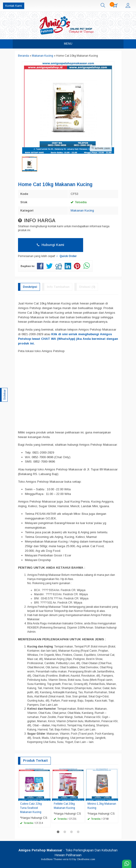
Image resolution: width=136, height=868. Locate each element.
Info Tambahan (58, 287)
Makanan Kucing (82, 210)
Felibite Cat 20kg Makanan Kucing (64, 806)
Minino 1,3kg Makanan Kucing (102, 806)
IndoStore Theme (51, 859)
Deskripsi (30, 287)
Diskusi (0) (87, 287)
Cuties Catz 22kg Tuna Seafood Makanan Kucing (31, 808)
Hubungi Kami (50, 245)
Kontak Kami (14, 6)
